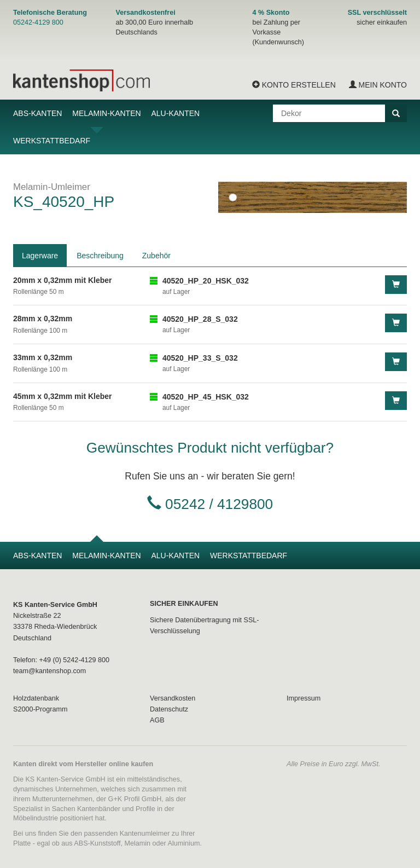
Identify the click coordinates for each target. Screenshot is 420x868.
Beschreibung (100, 256)
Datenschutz (169, 709)
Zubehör (156, 256)
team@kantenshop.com (49, 671)
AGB (157, 720)
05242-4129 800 (38, 22)
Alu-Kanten (175, 113)
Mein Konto (378, 85)
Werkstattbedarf (52, 141)
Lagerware (40, 256)
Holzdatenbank (36, 698)
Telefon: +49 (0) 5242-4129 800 (61, 660)
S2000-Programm (40, 709)
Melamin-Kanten (106, 113)
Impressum (304, 698)
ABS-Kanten (37, 113)
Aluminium (184, 843)
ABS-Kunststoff (97, 843)
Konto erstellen (294, 85)
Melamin (138, 843)
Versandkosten (173, 698)
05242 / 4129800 (219, 504)
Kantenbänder (99, 809)
